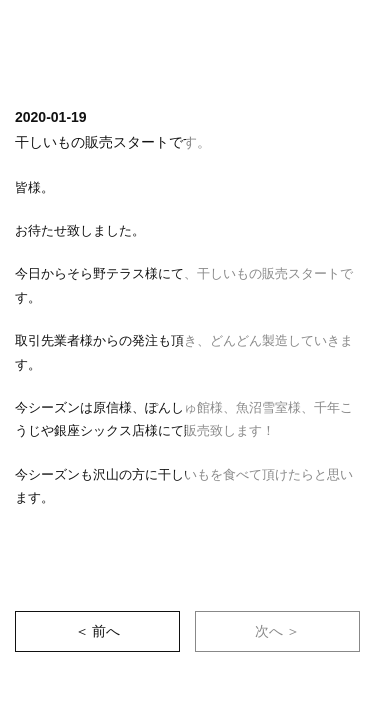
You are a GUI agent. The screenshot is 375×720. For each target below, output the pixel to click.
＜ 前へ (98, 631)
